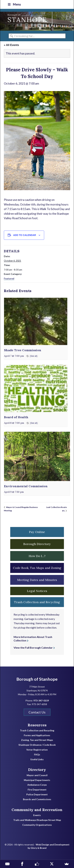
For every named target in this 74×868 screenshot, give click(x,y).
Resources (37, 725)
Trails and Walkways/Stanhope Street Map (37, 820)
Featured (9, 278)
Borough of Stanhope (25, 21)
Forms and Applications (37, 735)
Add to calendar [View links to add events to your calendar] (25, 235)
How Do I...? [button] (37, 556)
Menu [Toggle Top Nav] (14, 4)
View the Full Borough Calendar (33, 648)
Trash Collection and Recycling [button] (37, 602)
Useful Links (37, 759)
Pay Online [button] (37, 532)
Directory (37, 770)
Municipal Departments (37, 780)
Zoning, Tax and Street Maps (37, 740)
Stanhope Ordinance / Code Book (37, 745)
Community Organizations (37, 825)
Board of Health (16, 417)
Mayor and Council (37, 775)
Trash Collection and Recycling (37, 730)
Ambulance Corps (37, 785)
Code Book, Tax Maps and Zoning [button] (37, 568)
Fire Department (37, 790)
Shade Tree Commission (23, 350)
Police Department (37, 794)
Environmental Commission (26, 486)
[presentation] (36, 321)
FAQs (37, 755)
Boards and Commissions (37, 799)
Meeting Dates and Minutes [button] (37, 580)
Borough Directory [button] (37, 544)
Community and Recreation (37, 810)
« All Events (11, 45)
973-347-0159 (41, 700)
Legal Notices (37, 591)
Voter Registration (37, 750)
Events (37, 815)
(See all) (34, 356)
